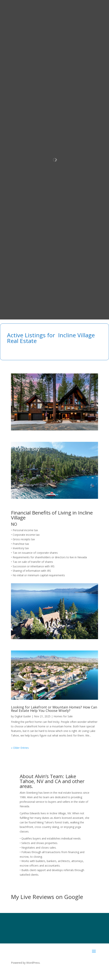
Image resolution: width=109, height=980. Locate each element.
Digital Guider (23, 716)
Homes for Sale (63, 716)
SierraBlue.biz (55, 970)
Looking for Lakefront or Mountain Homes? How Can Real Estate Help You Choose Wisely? (54, 709)
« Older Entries (20, 748)
